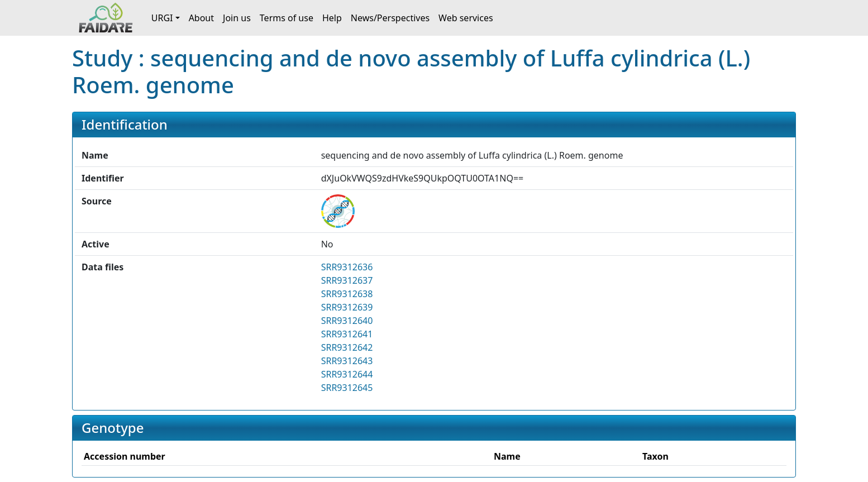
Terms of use (287, 18)
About (201, 18)
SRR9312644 (347, 374)
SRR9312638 (347, 294)
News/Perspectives (390, 18)
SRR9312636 (347, 267)
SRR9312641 (347, 334)
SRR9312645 (347, 388)
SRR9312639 (347, 307)
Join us (237, 18)
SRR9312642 (347, 347)
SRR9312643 (347, 361)
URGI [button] (162, 18)
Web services (466, 18)
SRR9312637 (347, 280)
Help (332, 18)
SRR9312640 (347, 321)
